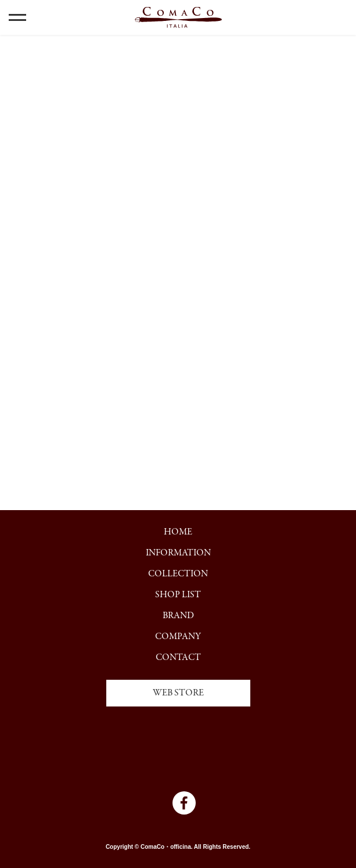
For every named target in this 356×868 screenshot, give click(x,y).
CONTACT (178, 658)
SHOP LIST (178, 595)
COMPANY (178, 637)
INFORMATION (178, 553)
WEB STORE (178, 693)
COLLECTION (178, 574)
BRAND (178, 616)
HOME (178, 532)
